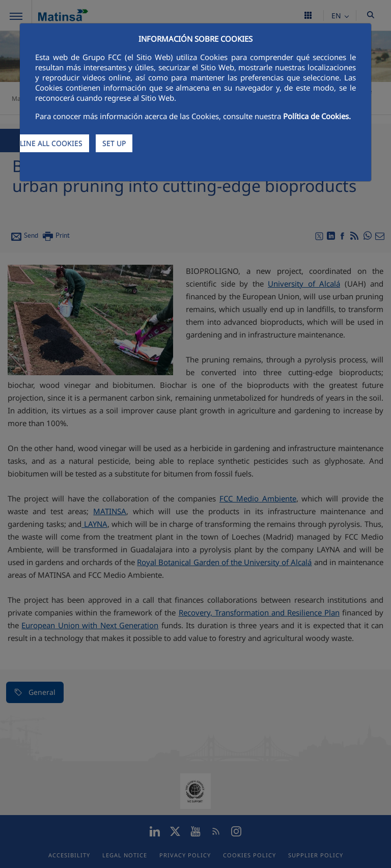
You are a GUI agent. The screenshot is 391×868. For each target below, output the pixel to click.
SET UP (114, 143)
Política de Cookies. (317, 116)
